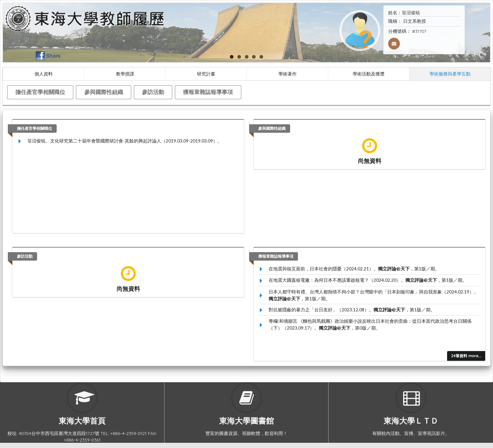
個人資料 (44, 74)
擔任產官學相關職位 (40, 92)
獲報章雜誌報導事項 (208, 92)
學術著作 (288, 74)
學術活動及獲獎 (369, 74)
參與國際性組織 (104, 92)
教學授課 (125, 74)
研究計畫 (206, 74)
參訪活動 (153, 92)
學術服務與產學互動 (450, 74)
